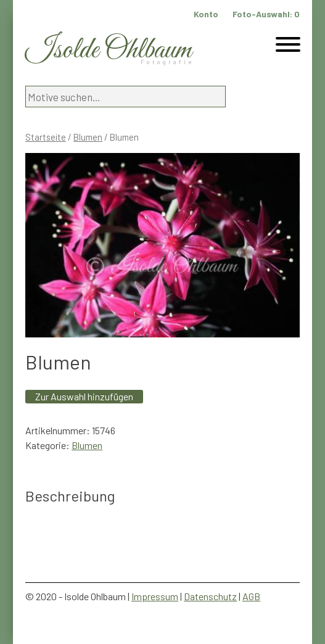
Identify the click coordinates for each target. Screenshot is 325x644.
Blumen (88, 137)
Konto (206, 14)
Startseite (46, 137)
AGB (251, 596)
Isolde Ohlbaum (109, 50)
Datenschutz (210, 596)
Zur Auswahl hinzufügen (84, 396)
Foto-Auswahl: (266, 14)
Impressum (155, 596)
